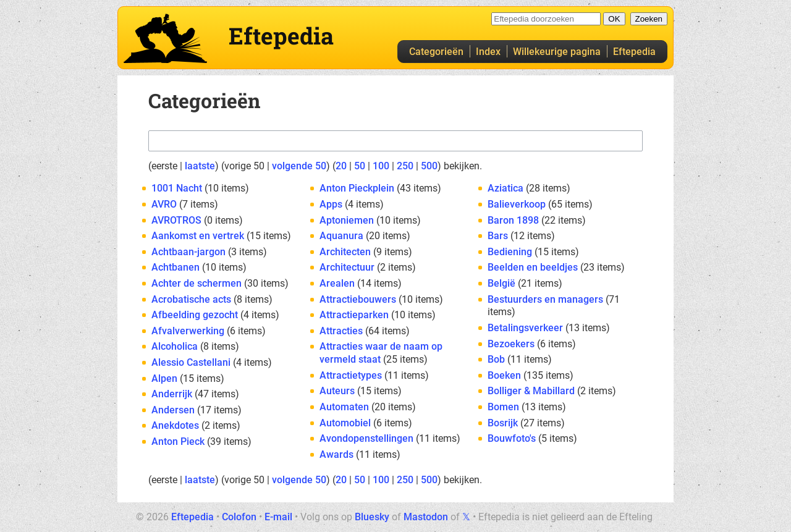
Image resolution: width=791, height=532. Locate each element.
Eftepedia (634, 52)
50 (360, 166)
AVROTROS (176, 220)
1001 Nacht (177, 188)
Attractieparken (354, 315)
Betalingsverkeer (525, 328)
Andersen (173, 410)
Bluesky (372, 517)
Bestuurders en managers (545, 299)
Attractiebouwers (358, 299)
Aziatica (505, 188)
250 (405, 166)
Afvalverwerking (188, 331)
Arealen (337, 283)
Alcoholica (175, 346)
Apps (331, 204)
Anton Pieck (178, 441)
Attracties (341, 331)
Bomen (503, 407)
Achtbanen (176, 267)
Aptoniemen (347, 220)
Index (488, 52)
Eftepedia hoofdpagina (165, 38)
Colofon (239, 517)
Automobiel (345, 423)
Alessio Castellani (191, 362)
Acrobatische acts (191, 299)
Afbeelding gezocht (195, 315)
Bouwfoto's (512, 438)
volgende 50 (299, 166)
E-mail (278, 517)
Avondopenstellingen (366, 438)
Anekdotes (175, 425)
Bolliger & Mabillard (531, 391)
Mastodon (426, 517)
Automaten (344, 407)
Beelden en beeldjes (533, 267)
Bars (498, 236)
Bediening (510, 252)
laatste (200, 166)
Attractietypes (351, 375)
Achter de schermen (197, 283)
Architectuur (347, 267)
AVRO (164, 204)
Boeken (504, 375)
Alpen (164, 378)
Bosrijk (503, 423)
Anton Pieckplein (357, 188)
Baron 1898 (513, 220)
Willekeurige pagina (557, 52)
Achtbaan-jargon (188, 252)
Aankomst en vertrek (198, 236)
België (501, 283)
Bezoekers (511, 344)
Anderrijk (172, 394)
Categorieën (436, 52)
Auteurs (337, 391)
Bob (496, 359)
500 (429, 166)
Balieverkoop (517, 204)
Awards (336, 454)
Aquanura (341, 236)
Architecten (345, 252)
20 (341, 166)
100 (381, 166)
